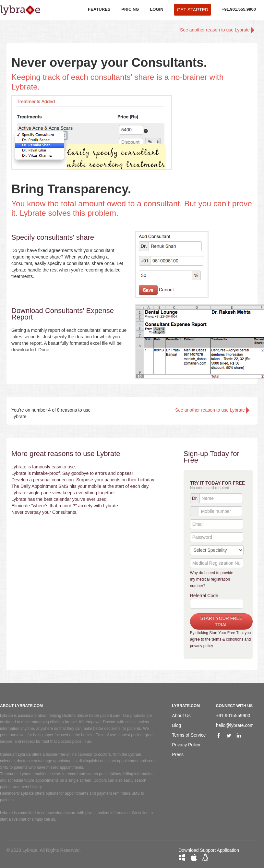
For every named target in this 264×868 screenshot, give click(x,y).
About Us (181, 716)
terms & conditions (227, 639)
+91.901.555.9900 (239, 9)
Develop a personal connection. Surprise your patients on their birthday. (83, 480)
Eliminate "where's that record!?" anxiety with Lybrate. (65, 506)
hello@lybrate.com (235, 725)
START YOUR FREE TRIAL (222, 621)
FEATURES (99, 9)
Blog (176, 725)
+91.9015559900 (233, 716)
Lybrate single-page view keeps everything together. (64, 493)
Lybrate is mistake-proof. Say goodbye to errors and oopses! (72, 473)
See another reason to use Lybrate (217, 30)
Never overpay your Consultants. (44, 512)
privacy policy (202, 646)
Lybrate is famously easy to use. (44, 467)
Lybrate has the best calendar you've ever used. (60, 499)
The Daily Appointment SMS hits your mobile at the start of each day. (80, 486)
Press (178, 754)
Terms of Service (189, 735)
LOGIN (156, 9)
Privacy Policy (186, 745)
